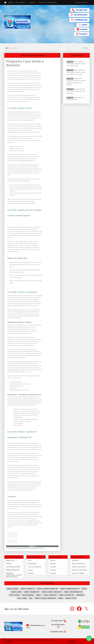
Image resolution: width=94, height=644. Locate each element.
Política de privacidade (72, 642)
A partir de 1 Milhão (78, 573)
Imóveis (11, 2)
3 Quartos (53, 567)
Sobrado (31, 573)
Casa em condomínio (35, 567)
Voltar (86, 48)
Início (8, 48)
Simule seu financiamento (48, 2)
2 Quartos (53, 564)
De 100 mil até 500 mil (79, 567)
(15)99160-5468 (81, 20)
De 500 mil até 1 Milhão (79, 570)
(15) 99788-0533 (81, 15)
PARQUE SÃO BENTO (13, 570)
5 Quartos (53, 573)
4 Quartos (53, 570)
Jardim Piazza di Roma (13, 567)
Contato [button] (32, 2)
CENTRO (8, 564)
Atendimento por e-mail (36, 627)
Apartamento (32, 564)
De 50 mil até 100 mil (79, 564)
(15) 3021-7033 (82, 10)
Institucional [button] (20, 2)
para (13, 589)
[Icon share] (83, 25)
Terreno (30, 570)
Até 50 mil (75, 560)
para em (47, 589)
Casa (29, 560)
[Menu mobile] (5, 2)
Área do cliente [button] (81, 2)
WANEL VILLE (10, 560)
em (28, 589)
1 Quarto (53, 560)
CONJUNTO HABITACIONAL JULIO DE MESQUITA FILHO (14, 575)
